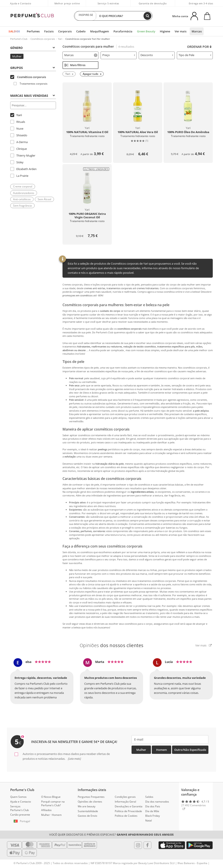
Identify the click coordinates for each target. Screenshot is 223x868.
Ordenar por (199, 47)
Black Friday (153, 816)
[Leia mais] (74, 759)
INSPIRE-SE (86, 16)
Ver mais (181, 31)
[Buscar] (147, 16)
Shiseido (19, 135)
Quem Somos (18, 797)
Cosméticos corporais (43, 39)
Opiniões (112, 645)
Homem (161, 750)
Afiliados (46, 810)
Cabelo (81, 31)
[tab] (80, 55)
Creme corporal (23, 186)
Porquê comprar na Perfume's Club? (53, 803)
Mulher (17, 56)
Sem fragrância (22, 206)
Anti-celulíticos (22, 199)
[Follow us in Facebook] (147, 845)
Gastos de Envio (87, 816)
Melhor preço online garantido (67, 6)
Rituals (18, 122)
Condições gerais (125, 797)
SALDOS (14, 31)
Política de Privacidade (128, 811)
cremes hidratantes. (148, 288)
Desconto (157, 55)
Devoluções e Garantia (129, 806)
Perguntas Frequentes (91, 797)
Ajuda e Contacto (21, 3)
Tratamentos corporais (30, 84)
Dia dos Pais (153, 806)
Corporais (65, 31)
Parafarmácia (123, 31)
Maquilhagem (100, 31)
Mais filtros (75, 65)
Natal (149, 820)
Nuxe (17, 129)
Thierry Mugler (23, 155)
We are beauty (87, 806)
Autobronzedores (24, 193)
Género (33, 48)
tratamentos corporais (119, 288)
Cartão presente (20, 815)
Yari (60, 39)
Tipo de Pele (195, 55)
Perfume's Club (19, 39)
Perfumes (33, 31)
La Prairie (19, 176)
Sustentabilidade (88, 811)
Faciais (49, 31)
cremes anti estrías (95, 288)
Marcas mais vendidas (33, 96)
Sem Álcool (44, 199)
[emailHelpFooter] (170, 739)
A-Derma (19, 142)
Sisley (17, 162)
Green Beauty (146, 31)
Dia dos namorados (157, 802)
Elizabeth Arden (23, 169)
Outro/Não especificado (190, 750)
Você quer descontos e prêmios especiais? (111, 835)
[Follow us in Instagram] (138, 845)
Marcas (197, 31)
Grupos (33, 68)
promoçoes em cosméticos (78, 295)
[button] (22, 821)
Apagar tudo (90, 74)
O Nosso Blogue (51, 797)
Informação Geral (125, 802)
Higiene (165, 31)
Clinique (19, 149)
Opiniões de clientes (90, 802)
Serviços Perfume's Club (19, 808)
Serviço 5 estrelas (108, 3)
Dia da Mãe (152, 811)
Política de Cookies (126, 816)
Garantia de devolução (153, 3)
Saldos (149, 797)
